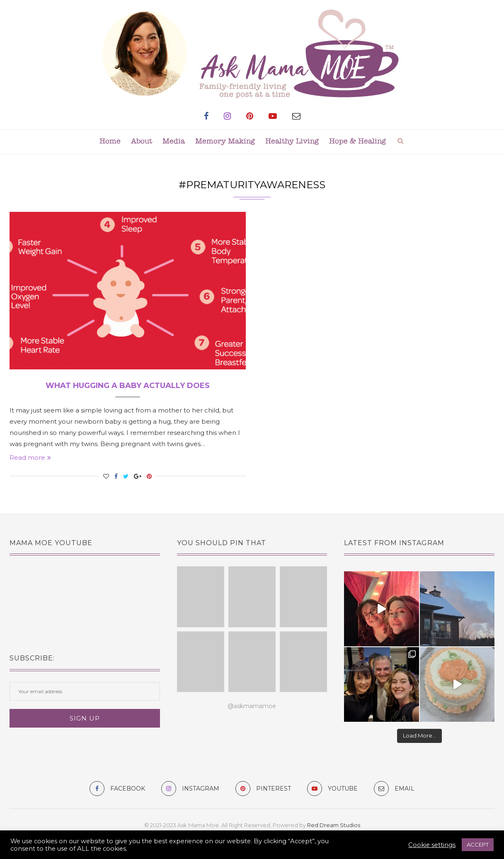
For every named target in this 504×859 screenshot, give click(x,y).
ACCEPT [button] (478, 844)
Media (174, 142)
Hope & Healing (357, 142)
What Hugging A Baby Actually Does (128, 386)
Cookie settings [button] (432, 845)
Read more (30, 457)
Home (110, 142)
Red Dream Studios (334, 825)
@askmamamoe (252, 706)
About (142, 142)
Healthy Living (292, 142)
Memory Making (225, 142)
